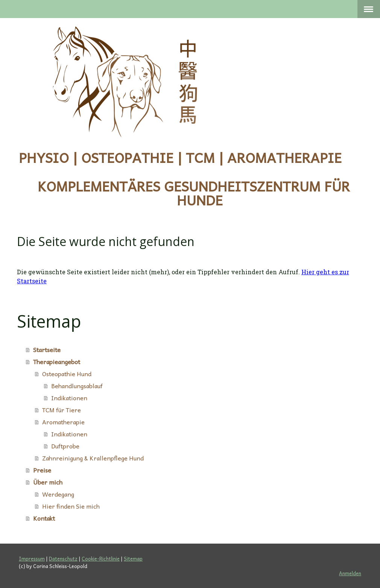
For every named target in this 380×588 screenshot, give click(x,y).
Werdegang (58, 494)
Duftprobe (65, 446)
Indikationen (69, 398)
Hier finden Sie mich (71, 506)
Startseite (47, 349)
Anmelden (350, 573)
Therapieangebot (57, 362)
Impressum (32, 558)
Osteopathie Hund (67, 374)
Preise (42, 470)
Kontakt (44, 518)
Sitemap (133, 558)
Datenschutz (63, 558)
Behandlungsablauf (77, 386)
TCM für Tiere (62, 410)
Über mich (48, 482)
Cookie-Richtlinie (101, 558)
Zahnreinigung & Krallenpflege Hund (93, 458)
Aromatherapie (63, 422)
